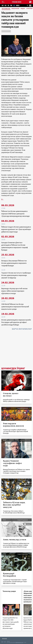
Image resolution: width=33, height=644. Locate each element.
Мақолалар (15, 9)
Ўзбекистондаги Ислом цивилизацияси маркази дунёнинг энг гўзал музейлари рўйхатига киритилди (16, 229)
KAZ (3, 6)
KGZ (6, 6)
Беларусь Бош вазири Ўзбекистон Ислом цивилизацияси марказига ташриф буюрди (14, 263)
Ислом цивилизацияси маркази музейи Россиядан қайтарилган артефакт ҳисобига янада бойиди (16, 322)
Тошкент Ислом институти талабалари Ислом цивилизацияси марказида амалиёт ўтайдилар (16, 275)
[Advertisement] (16, 349)
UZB (14, 6)
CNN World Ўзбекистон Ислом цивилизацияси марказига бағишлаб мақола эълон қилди (15, 307)
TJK (8, 6)
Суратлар (29, 9)
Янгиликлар (6, 9)
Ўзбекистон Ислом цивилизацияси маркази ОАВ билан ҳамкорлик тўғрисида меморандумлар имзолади (15, 214)
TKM (11, 6)
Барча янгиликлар (22, 329)
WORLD (18, 6)
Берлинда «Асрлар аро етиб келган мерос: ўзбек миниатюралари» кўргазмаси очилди (14, 291)
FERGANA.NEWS (17, 2)
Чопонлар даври (9, 591)
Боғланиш (5, 638)
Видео (23, 9)
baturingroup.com (19, 642)
